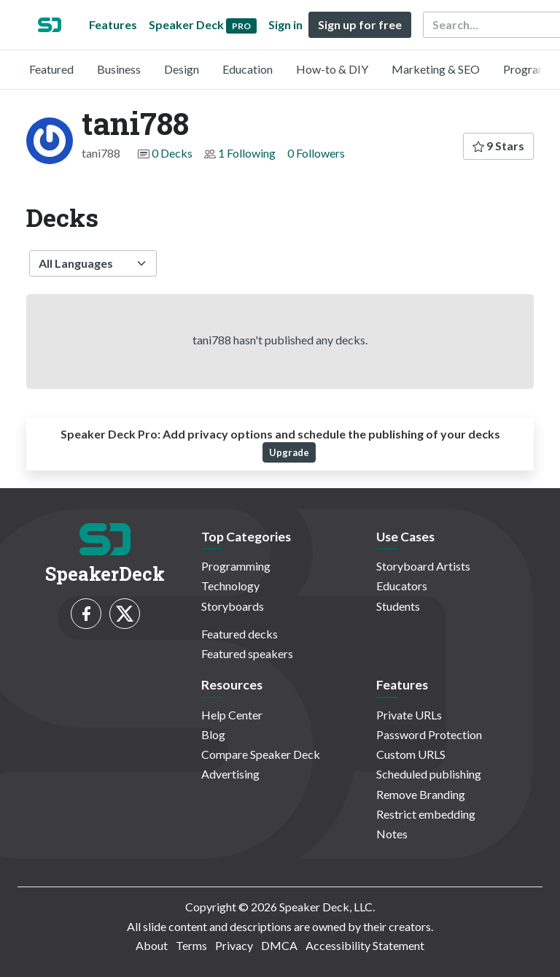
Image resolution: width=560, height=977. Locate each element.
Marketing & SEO (436, 69)
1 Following (247, 153)
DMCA (279, 945)
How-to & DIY (332, 69)
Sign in (285, 24)
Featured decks (240, 634)
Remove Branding (421, 794)
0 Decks (172, 153)
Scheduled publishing (429, 774)
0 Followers (316, 153)
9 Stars (498, 146)
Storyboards (233, 606)
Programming (236, 566)
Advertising (230, 774)
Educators (402, 586)
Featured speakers (247, 653)
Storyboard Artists (423, 566)
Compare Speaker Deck (261, 754)
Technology (230, 586)
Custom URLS (411, 754)
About (152, 945)
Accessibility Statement (365, 945)
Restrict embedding (426, 814)
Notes (392, 834)
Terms (191, 945)
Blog (213, 734)
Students (398, 606)
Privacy (234, 945)
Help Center (232, 715)
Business (119, 69)
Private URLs (409, 715)
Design (182, 69)
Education (248, 69)
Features (113, 24)
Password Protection (429, 734)
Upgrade (289, 452)
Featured (51, 69)
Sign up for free (360, 24)
